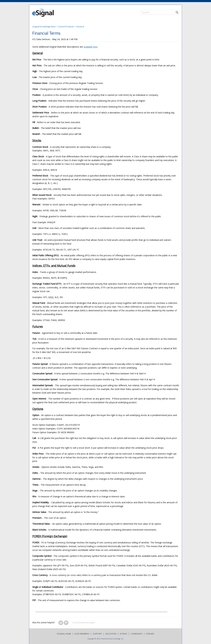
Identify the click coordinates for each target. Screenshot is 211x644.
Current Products (66, 27)
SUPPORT (97, 634)
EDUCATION (111, 634)
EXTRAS (124, 634)
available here (91, 47)
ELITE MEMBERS (82, 634)
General (80, 27)
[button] (61, 623)
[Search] (159, 12)
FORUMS (150, 634)
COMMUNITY (137, 634)
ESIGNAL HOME (64, 634)
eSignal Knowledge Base (44, 27)
